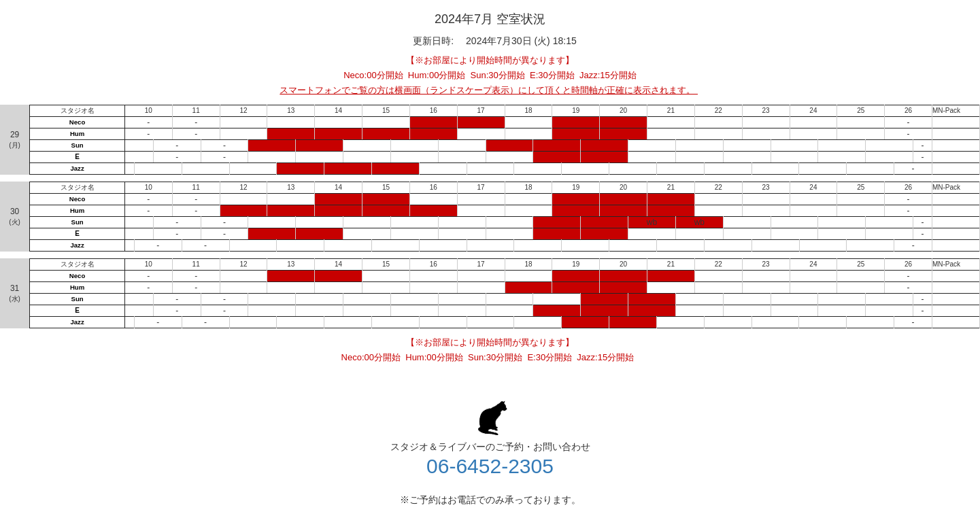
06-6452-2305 (490, 466)
